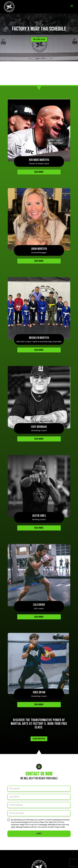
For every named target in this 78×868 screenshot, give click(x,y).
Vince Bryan (39, 675)
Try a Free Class (39, 39)
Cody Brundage (39, 422)
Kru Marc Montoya (39, 160)
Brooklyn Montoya (39, 335)
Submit (39, 816)
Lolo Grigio (39, 596)
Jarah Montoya (39, 248)
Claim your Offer (39, 722)
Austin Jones (39, 510)
